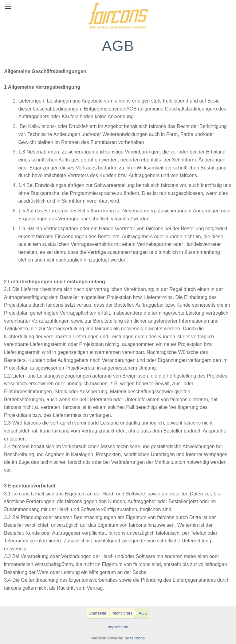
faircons (138, 638)
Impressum (118, 627)
